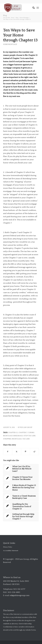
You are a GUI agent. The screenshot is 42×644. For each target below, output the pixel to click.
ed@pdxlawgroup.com (20, 595)
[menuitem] (33, 8)
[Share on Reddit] (34, 452)
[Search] (33, 8)
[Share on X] (17, 452)
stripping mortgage (12, 439)
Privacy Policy (8, 547)
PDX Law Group (26, 427)
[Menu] (38, 8)
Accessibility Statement (11, 551)
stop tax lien (29, 436)
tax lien (26, 439)
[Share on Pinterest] (26, 452)
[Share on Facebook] (8, 452)
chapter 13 (13, 433)
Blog (5, 15)
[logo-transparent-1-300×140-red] (17, 8)
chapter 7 (23, 433)
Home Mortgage (10, 44)
